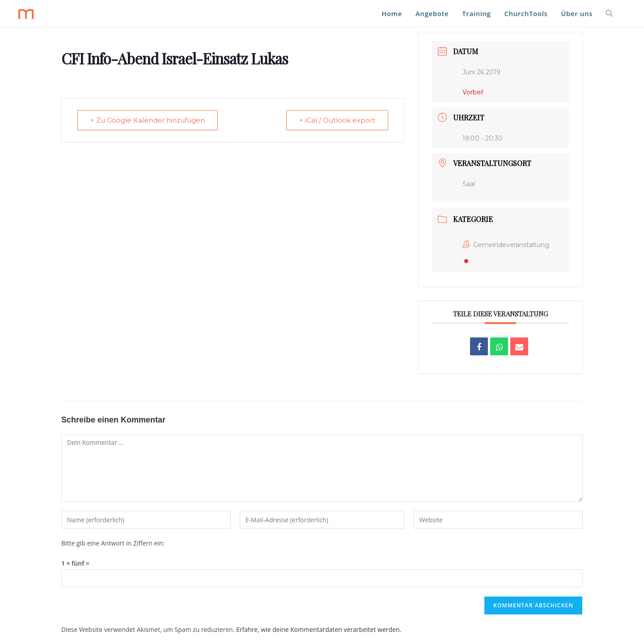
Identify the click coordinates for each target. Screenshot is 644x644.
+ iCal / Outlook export (337, 120)
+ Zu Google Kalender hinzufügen (148, 120)
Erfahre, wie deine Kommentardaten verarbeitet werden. (319, 629)
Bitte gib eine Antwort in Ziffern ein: (113, 543)
